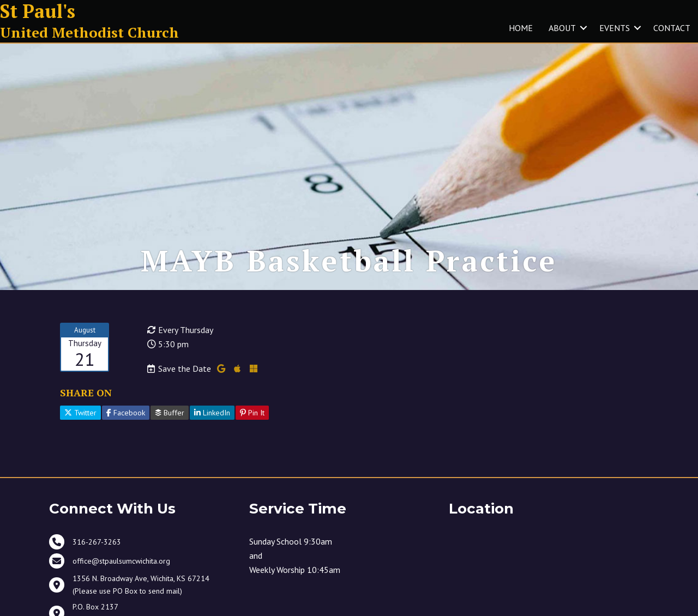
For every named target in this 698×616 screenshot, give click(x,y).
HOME (521, 28)
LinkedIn (212, 413)
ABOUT (562, 28)
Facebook (126, 413)
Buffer (170, 413)
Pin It (252, 413)
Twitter (80, 413)
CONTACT (672, 28)
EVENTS (615, 28)
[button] (583, 28)
